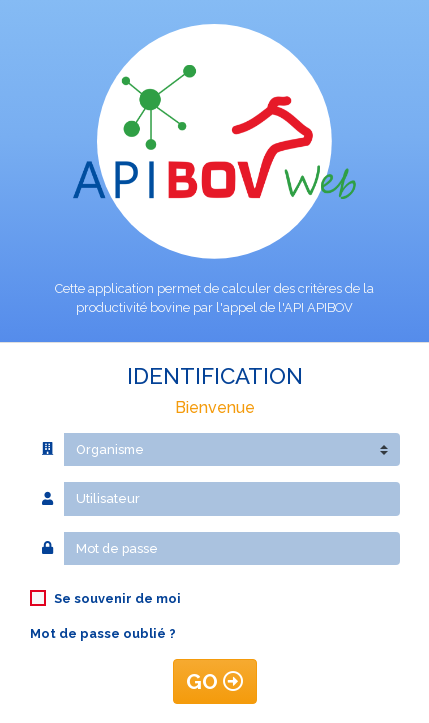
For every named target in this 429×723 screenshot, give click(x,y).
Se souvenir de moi (117, 598)
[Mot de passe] (232, 548)
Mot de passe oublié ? (103, 633)
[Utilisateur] (232, 498)
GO (215, 681)
